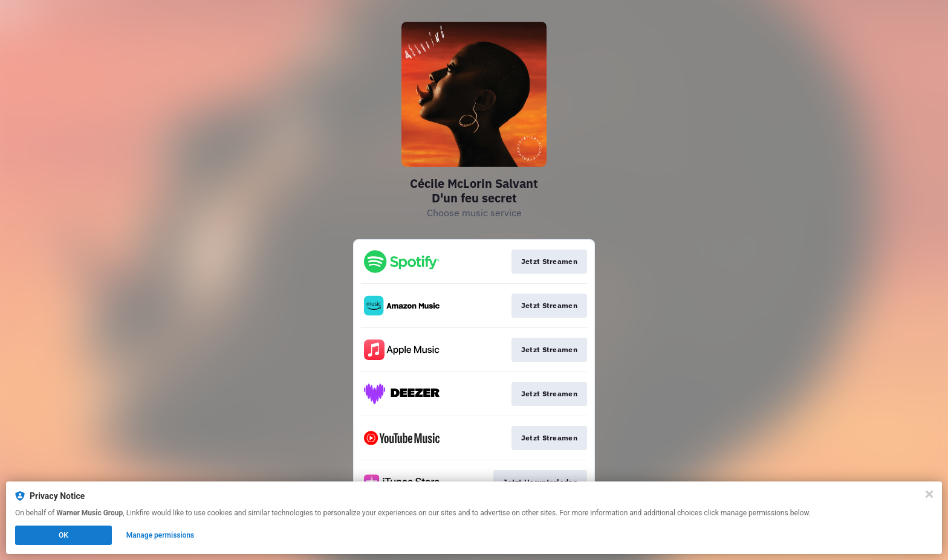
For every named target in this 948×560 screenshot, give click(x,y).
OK (63, 535)
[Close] (929, 494)
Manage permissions (161, 535)
